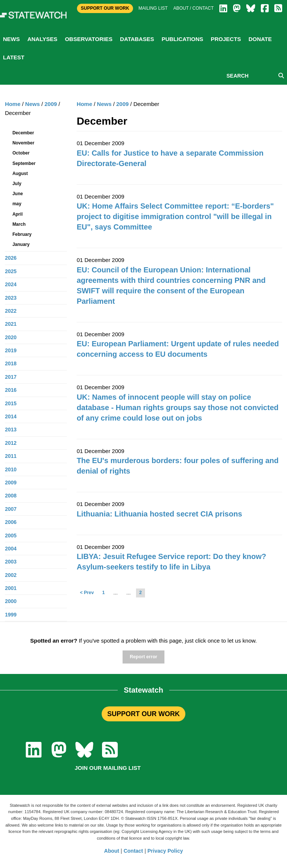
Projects (226, 39)
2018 (11, 363)
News (11, 39)
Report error (143, 657)
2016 (11, 390)
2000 (11, 601)
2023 (11, 298)
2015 (11, 403)
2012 (11, 443)
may (17, 204)
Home (84, 104)
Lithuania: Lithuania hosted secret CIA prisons (159, 514)
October (21, 153)
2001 (11, 588)
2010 (11, 469)
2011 (11, 456)
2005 (11, 536)
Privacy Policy (165, 851)
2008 (11, 496)
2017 (11, 377)
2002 (11, 575)
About (112, 851)
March (19, 224)
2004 (11, 549)
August (20, 174)
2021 (11, 324)
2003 (11, 562)
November (23, 143)
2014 (11, 416)
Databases (137, 39)
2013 (11, 430)
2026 (11, 258)
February (22, 234)
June (18, 194)
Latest (14, 57)
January (21, 244)
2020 (11, 337)
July (17, 184)
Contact (133, 851)
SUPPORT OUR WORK (143, 714)
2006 (11, 522)
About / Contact (194, 8)
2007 (11, 509)
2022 (11, 311)
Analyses (42, 39)
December (23, 133)
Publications (182, 39)
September (24, 163)
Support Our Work (105, 8)
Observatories (89, 39)
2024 (11, 284)
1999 (11, 615)
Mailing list (153, 8)
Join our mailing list (108, 768)
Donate (260, 39)
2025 (11, 271)
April (17, 214)
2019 (11, 350)
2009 (122, 104)
